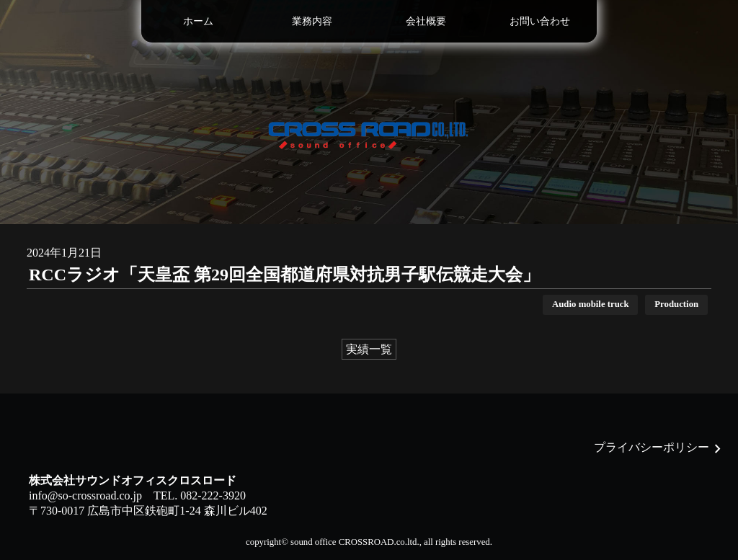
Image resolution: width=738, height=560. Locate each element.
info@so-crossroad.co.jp (85, 495)
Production (676, 304)
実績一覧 (369, 349)
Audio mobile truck (591, 304)
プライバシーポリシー (652, 447)
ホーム (198, 21)
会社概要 (426, 21)
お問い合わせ (540, 21)
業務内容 (312, 21)
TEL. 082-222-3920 (200, 495)
